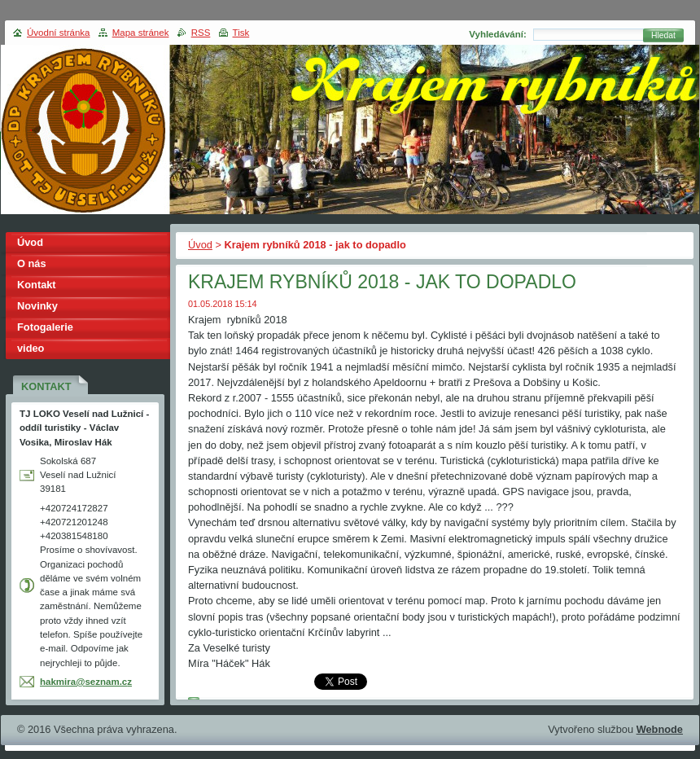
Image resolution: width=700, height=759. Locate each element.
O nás (32, 263)
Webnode (660, 729)
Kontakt (37, 285)
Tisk (241, 33)
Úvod (200, 245)
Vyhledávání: (498, 34)
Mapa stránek (141, 33)
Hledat (663, 35)
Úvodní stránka (58, 33)
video (31, 348)
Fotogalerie (45, 327)
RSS (201, 33)
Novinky (37, 306)
